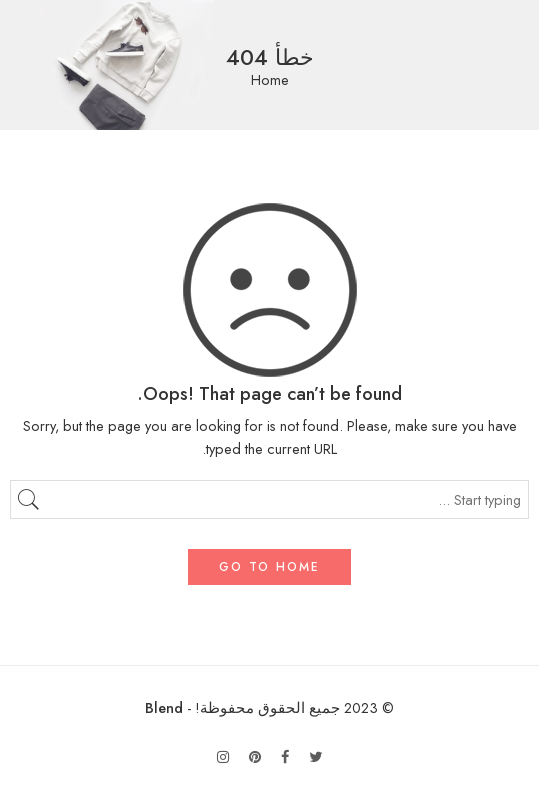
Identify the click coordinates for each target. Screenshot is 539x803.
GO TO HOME (269, 567)
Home (270, 80)
